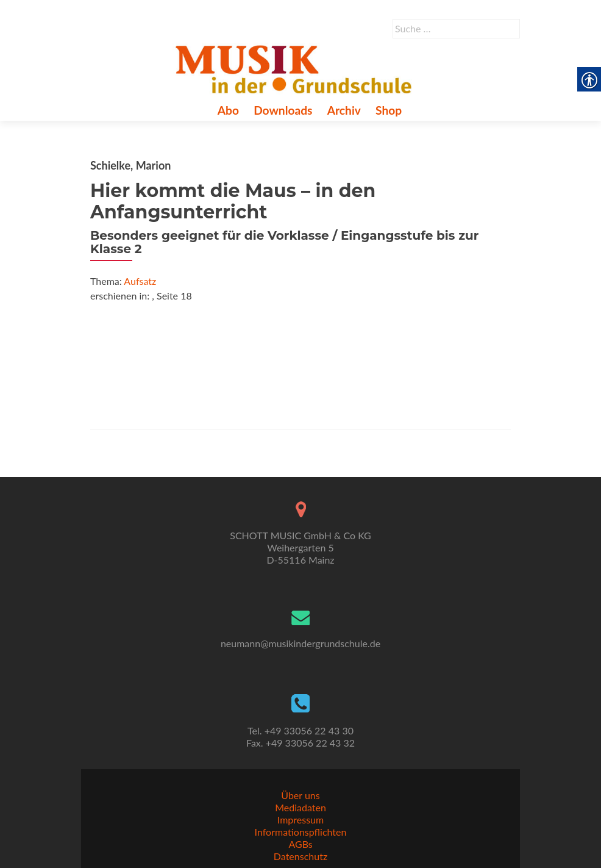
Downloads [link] (283, 110)
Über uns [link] (300, 795)
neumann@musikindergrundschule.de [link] (300, 643)
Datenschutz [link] (300, 856)
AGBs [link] (300, 844)
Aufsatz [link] (140, 281)
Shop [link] (389, 110)
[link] (296, 68)
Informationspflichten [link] (301, 832)
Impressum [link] (300, 820)
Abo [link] (228, 110)
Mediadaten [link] (300, 807)
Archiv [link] (344, 110)
